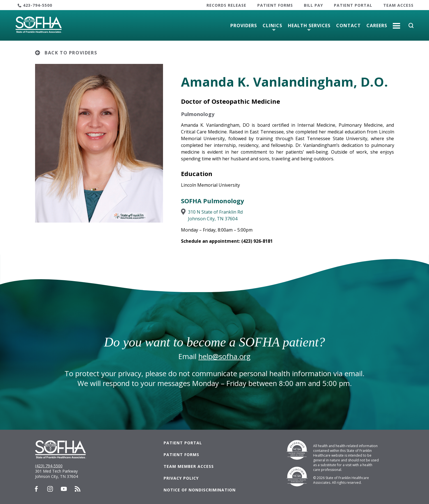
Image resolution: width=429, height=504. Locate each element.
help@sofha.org (224, 356)
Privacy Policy (181, 478)
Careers (377, 26)
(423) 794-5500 (49, 466)
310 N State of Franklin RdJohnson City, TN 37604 (215, 215)
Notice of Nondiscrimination (200, 490)
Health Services (309, 26)
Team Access (398, 5)
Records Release (226, 5)
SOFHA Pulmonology (213, 201)
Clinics (272, 26)
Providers (244, 26)
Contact (348, 26)
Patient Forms (275, 5)
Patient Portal (353, 5)
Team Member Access (189, 466)
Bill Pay (313, 5)
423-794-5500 (38, 5)
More (396, 24)
